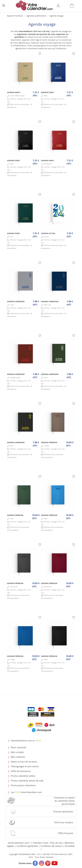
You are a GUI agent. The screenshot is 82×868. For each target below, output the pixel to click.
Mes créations (18, 757)
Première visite (40, 843)
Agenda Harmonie (16, 301)
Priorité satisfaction (63, 812)
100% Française (65, 833)
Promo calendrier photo (23, 776)
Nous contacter (19, 747)
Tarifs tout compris (64, 822)
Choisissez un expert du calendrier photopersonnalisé (64, 801)
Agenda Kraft (14, 92)
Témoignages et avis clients (25, 766)
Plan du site (56, 843)
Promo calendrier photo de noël (27, 781)
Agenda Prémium (49, 442)
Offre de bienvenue (21, 771)
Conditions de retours (51, 846)
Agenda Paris (47, 92)
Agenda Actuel (48, 233)
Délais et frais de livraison (24, 762)
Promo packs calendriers (23, 785)
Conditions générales (27, 846)
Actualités (70, 846)
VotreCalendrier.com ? (19, 843)
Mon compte (17, 752)
